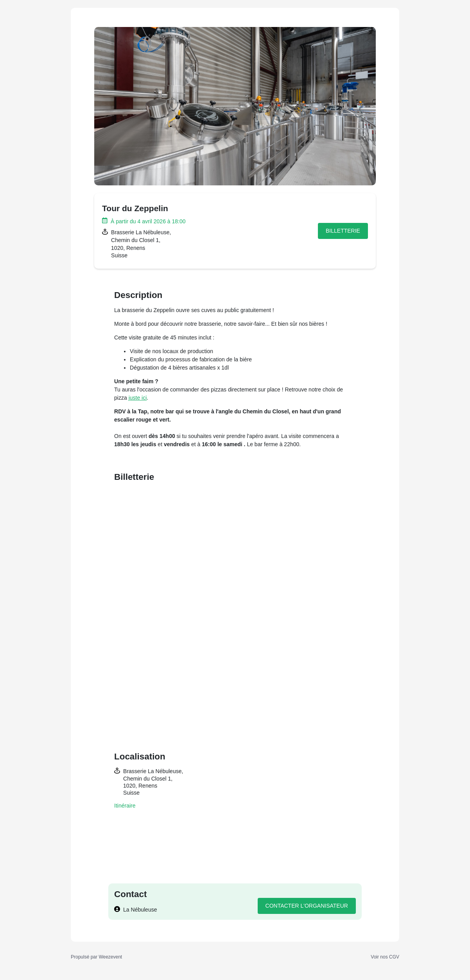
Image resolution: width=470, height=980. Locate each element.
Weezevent (110, 957)
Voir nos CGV (385, 957)
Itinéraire (125, 806)
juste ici (138, 398)
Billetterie (343, 231)
